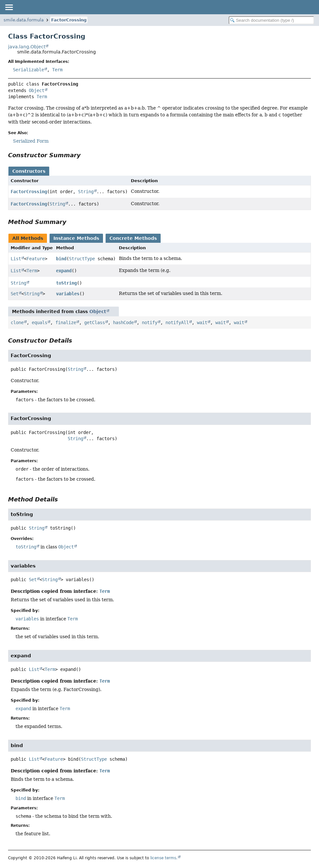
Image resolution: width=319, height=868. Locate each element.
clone (17, 323)
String (86, 192)
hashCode (123, 323)
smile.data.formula (24, 20)
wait (202, 323)
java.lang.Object (27, 47)
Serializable (28, 70)
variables (68, 294)
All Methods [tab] (28, 238)
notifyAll (177, 323)
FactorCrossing (69, 20)
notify (150, 323)
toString (66, 283)
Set (15, 294)
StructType (82, 259)
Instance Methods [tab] (76, 238)
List (16, 259)
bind (61, 259)
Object (37, 90)
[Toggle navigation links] (9, 7)
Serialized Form (31, 141)
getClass (95, 323)
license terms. (164, 858)
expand (64, 271)
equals (40, 323)
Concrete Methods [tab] (133, 238)
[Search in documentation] (271, 20)
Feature (36, 259)
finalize (66, 323)
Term (57, 70)
